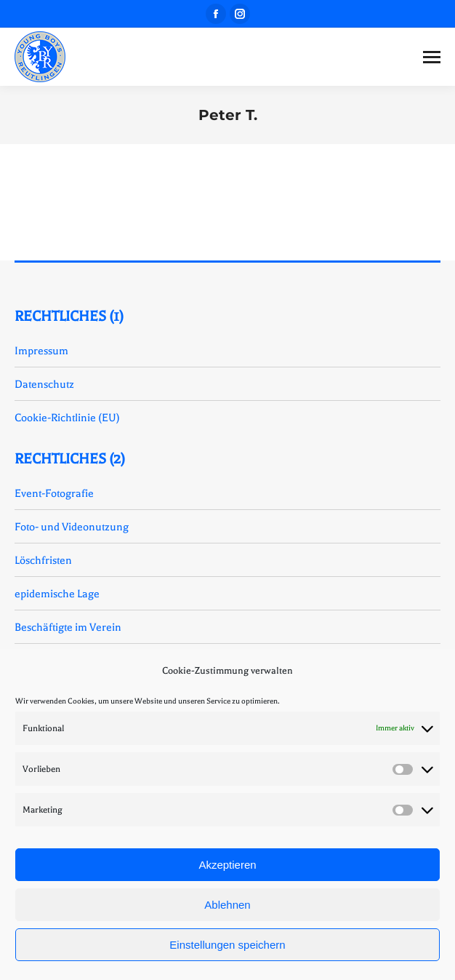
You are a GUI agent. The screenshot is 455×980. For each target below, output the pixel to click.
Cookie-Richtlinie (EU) (67, 418)
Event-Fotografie (54, 493)
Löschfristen (43, 560)
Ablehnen (227, 905)
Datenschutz (44, 384)
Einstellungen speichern (227, 945)
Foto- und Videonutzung (72, 527)
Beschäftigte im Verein (68, 627)
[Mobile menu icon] (432, 57)
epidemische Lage (57, 594)
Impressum (41, 351)
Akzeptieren (227, 865)
